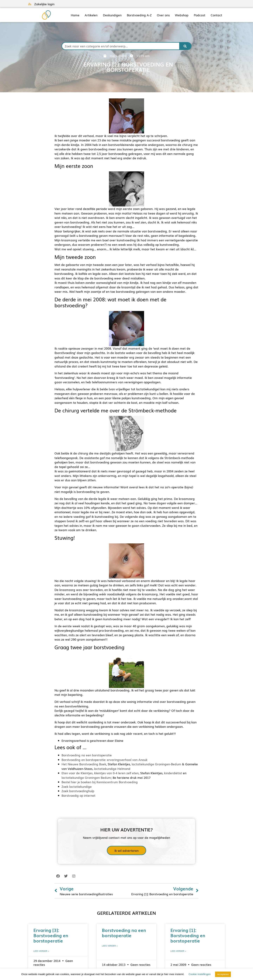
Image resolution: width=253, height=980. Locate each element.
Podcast (200, 15)
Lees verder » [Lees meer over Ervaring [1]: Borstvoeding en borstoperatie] (178, 951)
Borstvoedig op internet (78, 795)
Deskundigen (112, 15)
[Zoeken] (185, 46)
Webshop (182, 15)
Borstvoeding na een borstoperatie (87, 755)
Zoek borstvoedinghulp (78, 791)
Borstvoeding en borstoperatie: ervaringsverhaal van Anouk (104, 760)
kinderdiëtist (173, 773)
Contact (216, 15)
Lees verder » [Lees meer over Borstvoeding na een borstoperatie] (110, 946)
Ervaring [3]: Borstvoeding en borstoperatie (51, 935)
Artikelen (91, 15)
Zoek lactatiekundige (77, 786)
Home (75, 15)
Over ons (163, 15)
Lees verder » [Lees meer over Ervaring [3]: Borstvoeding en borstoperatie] (41, 951)
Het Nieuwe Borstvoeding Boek (84, 764)
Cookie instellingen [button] (200, 974)
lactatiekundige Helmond (112, 769)
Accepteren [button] (223, 974)
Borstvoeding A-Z (139, 15)
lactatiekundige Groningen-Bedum (156, 764)
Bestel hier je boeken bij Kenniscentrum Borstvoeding (100, 782)
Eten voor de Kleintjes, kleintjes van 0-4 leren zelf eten (100, 773)
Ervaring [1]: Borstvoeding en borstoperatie (188, 935)
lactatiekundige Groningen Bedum (86, 777)
